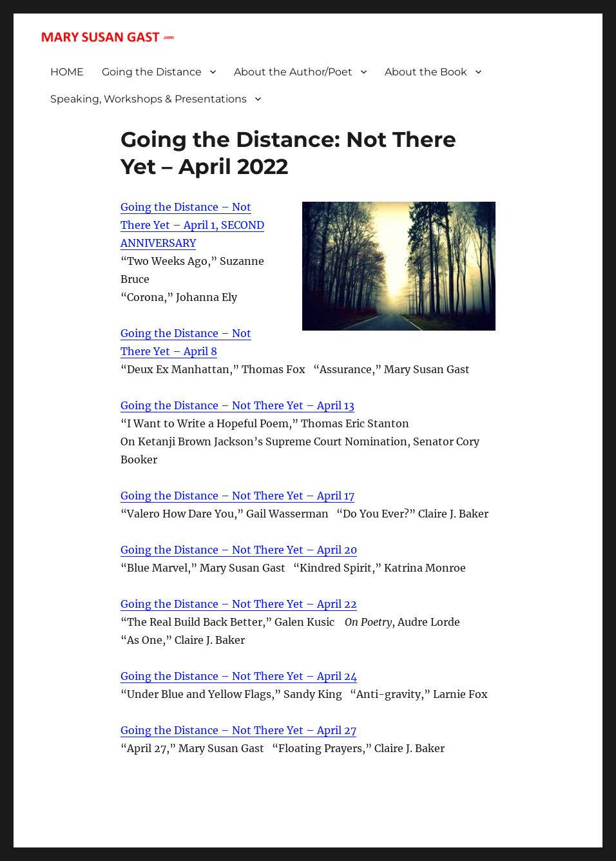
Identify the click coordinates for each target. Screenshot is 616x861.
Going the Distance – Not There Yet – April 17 (237, 496)
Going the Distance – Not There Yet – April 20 (239, 550)
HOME (67, 72)
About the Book (426, 72)
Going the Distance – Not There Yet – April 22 (239, 604)
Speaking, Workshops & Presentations (149, 99)
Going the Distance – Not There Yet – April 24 (239, 676)
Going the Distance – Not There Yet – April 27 (238, 730)
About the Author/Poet (293, 72)
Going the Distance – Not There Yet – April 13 (237, 405)
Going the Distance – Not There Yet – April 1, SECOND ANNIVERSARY (192, 225)
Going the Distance (152, 72)
